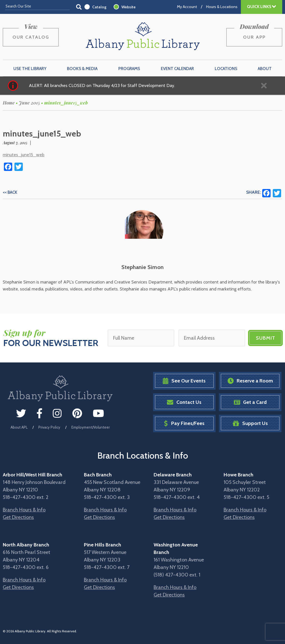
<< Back (10, 192)
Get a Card (250, 402)
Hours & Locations (222, 7)
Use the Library (30, 69)
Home (9, 103)
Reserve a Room (250, 381)
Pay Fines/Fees (184, 423)
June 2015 (29, 103)
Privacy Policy (49, 427)
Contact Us (184, 402)
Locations (226, 69)
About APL (19, 427)
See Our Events (184, 381)
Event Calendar (177, 69)
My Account (187, 7)
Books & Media (82, 69)
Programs (129, 69)
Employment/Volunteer (91, 427)
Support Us (250, 423)
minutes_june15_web (24, 155)
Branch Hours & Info (24, 510)
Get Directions (18, 517)
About (265, 69)
